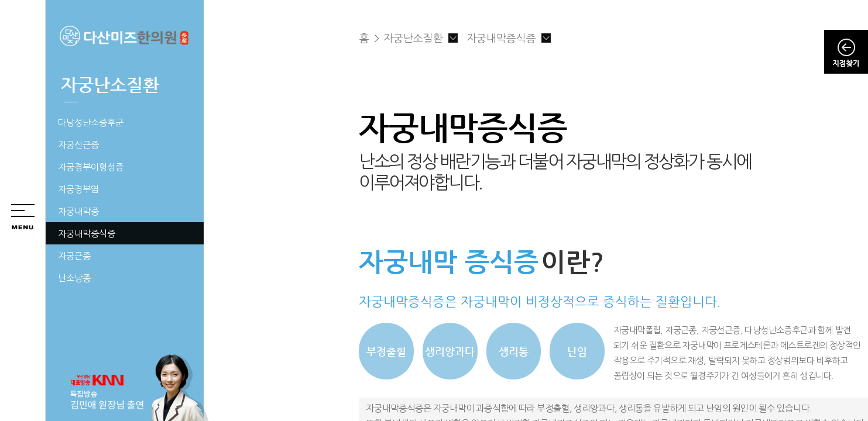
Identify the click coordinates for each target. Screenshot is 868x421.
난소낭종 (74, 278)
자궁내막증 (78, 211)
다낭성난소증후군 (91, 122)
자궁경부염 (78, 189)
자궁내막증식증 (87, 234)
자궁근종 (74, 256)
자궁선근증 (78, 145)
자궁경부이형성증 (91, 167)
